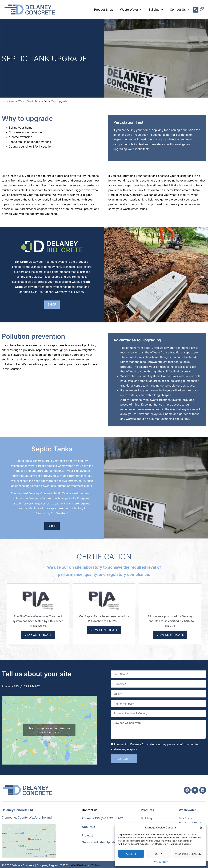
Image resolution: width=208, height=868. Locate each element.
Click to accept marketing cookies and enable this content (49, 730)
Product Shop (104, 10)
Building (156, 10)
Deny (159, 854)
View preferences (188, 854)
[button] (201, 828)
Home (5, 101)
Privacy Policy (161, 862)
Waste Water (131, 10)
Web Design (78, 865)
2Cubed (95, 865)
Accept (131, 854)
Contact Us (180, 10)
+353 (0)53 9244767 (26, 686)
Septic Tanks (34, 101)
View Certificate (38, 635)
